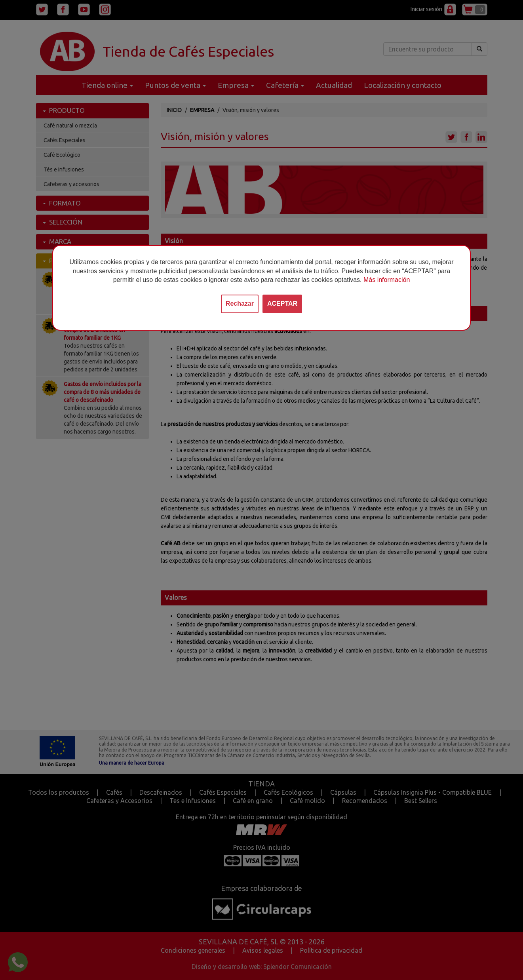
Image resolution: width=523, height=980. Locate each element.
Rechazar (240, 304)
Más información (387, 280)
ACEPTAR (282, 304)
